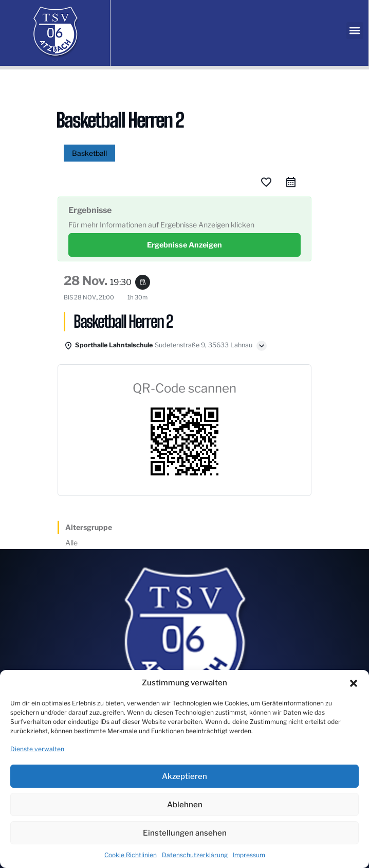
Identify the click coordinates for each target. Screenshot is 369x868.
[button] (354, 683)
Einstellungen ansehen (185, 833)
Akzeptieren (184, 776)
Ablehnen (185, 805)
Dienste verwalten (37, 749)
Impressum (249, 855)
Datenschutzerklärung (195, 855)
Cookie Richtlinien (131, 855)
